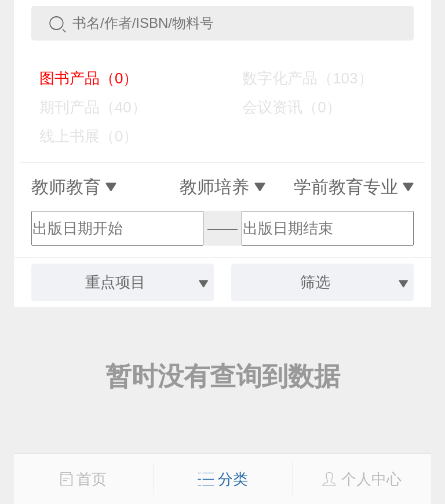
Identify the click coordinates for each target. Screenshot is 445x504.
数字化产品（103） (299, 78)
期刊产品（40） (85, 107)
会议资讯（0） (283, 107)
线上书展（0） (80, 136)
